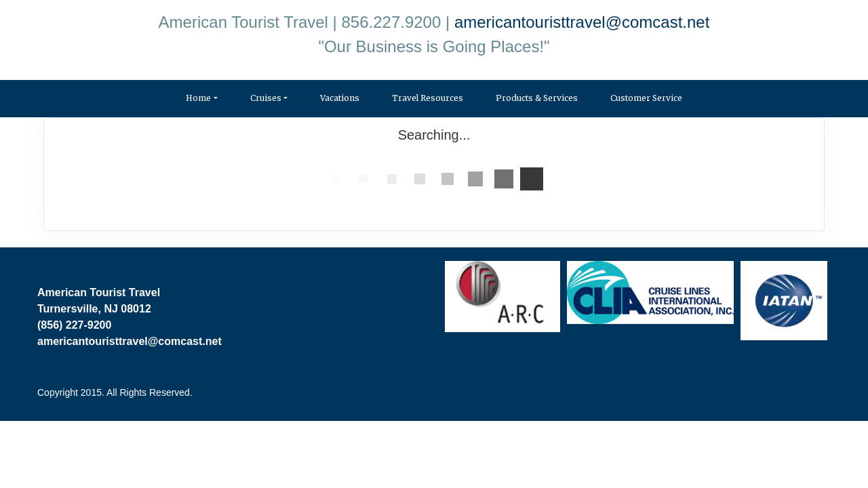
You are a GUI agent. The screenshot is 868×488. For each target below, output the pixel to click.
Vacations (340, 98)
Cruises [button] (266, 98)
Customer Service (646, 98)
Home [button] (198, 98)
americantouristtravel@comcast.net (582, 22)
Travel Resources (428, 98)
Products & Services (537, 98)
